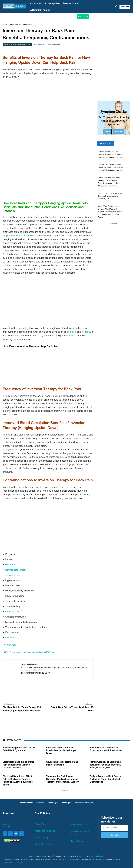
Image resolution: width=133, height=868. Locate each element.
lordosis (86, 332)
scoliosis (72, 332)
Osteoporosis (14, 612)
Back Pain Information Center (21, 24)
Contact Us (7, 827)
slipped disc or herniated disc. (19, 236)
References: (10, 645)
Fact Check (83, 16)
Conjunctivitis (12, 575)
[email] (114, 828)
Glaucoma (11, 565)
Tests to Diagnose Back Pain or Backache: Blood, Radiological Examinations (105, 779)
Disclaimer (92, 856)
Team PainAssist (53, 45)
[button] (116, 6)
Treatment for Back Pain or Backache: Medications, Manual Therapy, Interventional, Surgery (62, 779)
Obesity (11, 638)
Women (119, 131)
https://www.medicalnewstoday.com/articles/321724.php (30, 652)
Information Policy (43, 844)
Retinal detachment (16, 570)
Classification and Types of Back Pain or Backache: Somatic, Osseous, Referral (19, 765)
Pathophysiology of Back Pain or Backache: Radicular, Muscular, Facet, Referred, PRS (106, 765)
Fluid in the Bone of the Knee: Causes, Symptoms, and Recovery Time (110, 196)
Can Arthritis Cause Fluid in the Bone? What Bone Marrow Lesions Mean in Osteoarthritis (111, 167)
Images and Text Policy (45, 831)
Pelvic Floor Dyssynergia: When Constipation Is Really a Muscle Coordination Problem (111, 155)
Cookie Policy (77, 841)
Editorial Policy (41, 838)
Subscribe (114, 835)
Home (5, 24)
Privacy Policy (41, 824)
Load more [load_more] (114, 224)
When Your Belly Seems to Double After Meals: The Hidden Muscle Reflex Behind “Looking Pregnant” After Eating (110, 212)
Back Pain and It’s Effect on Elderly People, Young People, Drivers (61, 751)
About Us (6, 824)
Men (108, 131)
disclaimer (40, 670)
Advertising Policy (79, 824)
